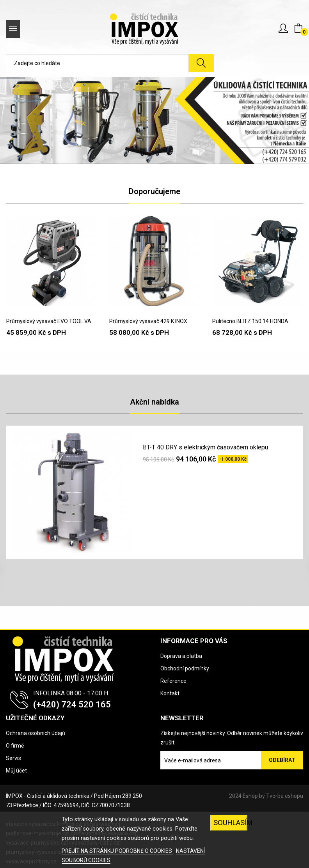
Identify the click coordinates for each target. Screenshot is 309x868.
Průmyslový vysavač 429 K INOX (148, 321)
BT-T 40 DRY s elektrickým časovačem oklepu (205, 447)
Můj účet (16, 771)
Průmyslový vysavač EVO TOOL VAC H (51, 321)
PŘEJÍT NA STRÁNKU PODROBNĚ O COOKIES (117, 851)
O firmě (15, 746)
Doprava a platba (181, 656)
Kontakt (170, 693)
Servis (13, 758)
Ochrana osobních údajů (36, 733)
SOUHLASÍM (230, 823)
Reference (173, 681)
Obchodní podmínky (185, 668)
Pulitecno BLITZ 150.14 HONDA (250, 321)
